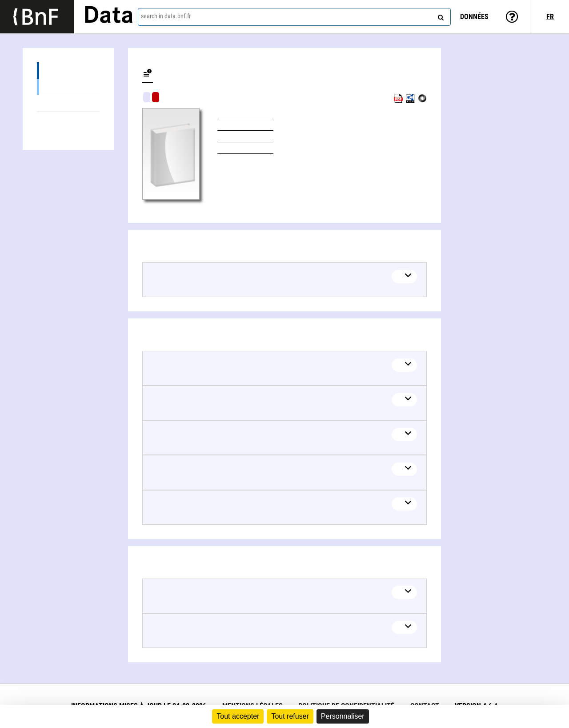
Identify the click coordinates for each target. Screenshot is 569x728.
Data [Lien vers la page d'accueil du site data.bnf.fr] (108, 16)
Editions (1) (68, 70)
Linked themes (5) (68, 103)
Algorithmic (156, 97)
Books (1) (68, 86)
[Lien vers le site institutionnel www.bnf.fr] (37, 17)
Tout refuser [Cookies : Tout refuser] (290, 716)
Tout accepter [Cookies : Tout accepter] (238, 716)
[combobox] (294, 17)
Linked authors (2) (68, 120)
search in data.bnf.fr (166, 16)
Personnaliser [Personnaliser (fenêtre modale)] (343, 716)
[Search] (440, 16)
